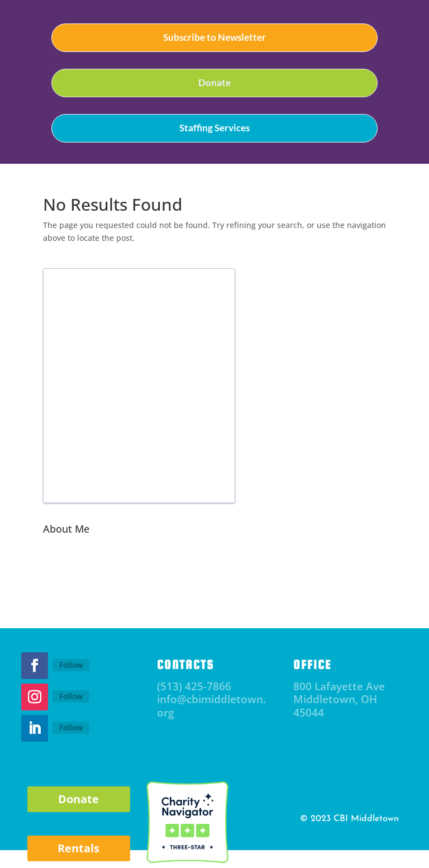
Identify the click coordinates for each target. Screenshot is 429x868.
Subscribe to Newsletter (214, 37)
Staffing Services (214, 128)
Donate (214, 82)
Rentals (78, 848)
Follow (71, 665)
